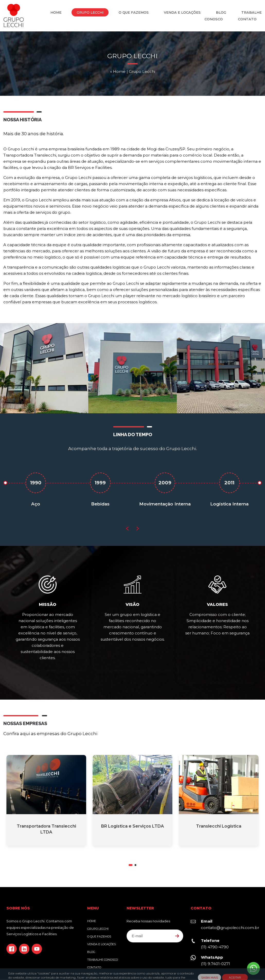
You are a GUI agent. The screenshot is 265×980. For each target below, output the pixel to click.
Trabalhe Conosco (103, 938)
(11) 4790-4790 (215, 925)
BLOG (221, 12)
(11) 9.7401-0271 (215, 942)
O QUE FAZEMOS (134, 12)
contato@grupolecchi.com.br (230, 906)
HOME (56, 12)
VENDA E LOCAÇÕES (182, 12)
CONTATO (247, 19)
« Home (118, 75)
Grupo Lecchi (14, 16)
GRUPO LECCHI (90, 12)
